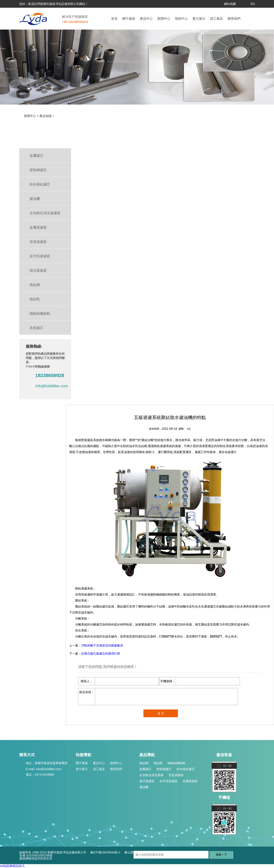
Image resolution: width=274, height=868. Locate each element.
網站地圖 (230, 4)
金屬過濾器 (190, 781)
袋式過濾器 (147, 781)
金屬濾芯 (145, 769)
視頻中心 (181, 19)
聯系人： (87, 681)
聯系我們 (234, 19)
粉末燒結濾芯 (186, 769)
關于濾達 (129, 19)
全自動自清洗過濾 (151, 775)
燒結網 (144, 763)
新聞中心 (164, 19)
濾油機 (144, 787)
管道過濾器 (176, 775)
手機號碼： (168, 681)
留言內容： (87, 692)
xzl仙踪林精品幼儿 (12, 866)
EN (253, 4)
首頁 (114, 19)
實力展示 (199, 19)
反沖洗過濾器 (168, 781)
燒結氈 (158, 763)
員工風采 (216, 19)
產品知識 (45, 116)
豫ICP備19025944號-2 (105, 852)
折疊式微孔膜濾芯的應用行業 (101, 654)
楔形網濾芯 (164, 769)
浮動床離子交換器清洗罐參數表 (102, 645)
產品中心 (146, 19)
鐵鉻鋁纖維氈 (177, 763)
